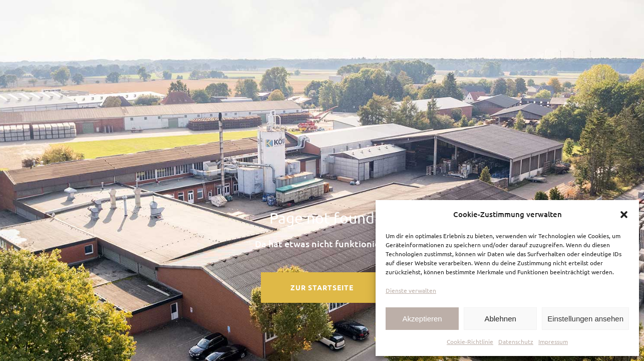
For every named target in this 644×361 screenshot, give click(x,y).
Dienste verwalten (411, 290)
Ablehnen (500, 319)
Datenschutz (516, 341)
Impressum (553, 341)
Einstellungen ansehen (585, 319)
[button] (624, 215)
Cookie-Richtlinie (470, 341)
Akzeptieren (422, 319)
